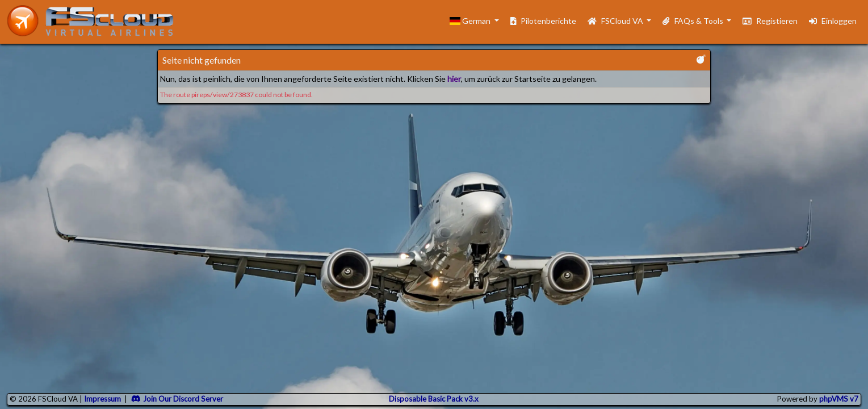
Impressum (102, 399)
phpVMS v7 (839, 399)
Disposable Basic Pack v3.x (434, 399)
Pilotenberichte (544, 21)
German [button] (471, 21)
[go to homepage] (95, 21)
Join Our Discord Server (177, 399)
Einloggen (833, 21)
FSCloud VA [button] (616, 21)
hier (454, 79)
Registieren (770, 21)
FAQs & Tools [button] (693, 21)
